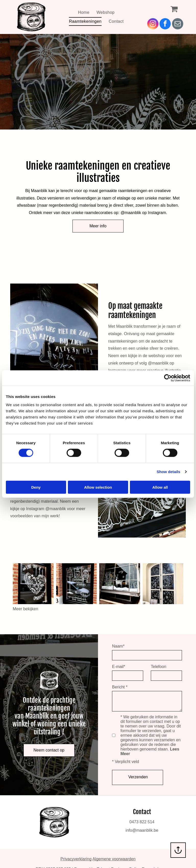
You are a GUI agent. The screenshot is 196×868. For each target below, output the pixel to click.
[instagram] (153, 24)
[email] (178, 24)
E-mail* (119, 667)
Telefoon (159, 667)
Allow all (160, 487)
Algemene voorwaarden (114, 859)
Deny (36, 487)
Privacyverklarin (75, 859)
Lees (175, 749)
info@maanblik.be (142, 830)
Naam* (118, 646)
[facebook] (165, 24)
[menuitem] (84, 13)
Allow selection (98, 487)
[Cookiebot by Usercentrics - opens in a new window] (168, 378)
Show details (169, 472)
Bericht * (120, 687)
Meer (125, 754)
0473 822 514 (142, 822)
